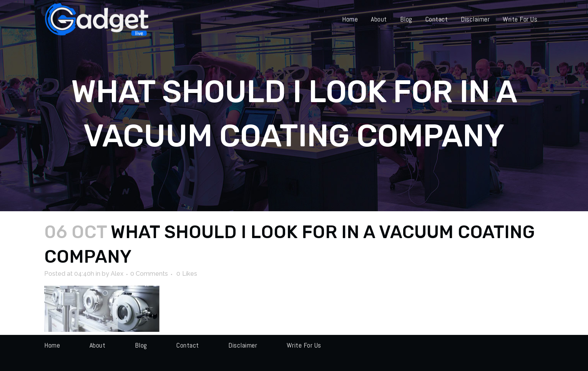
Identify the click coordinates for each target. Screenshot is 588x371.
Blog (141, 345)
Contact (188, 345)
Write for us (304, 345)
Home (52, 345)
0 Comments (149, 274)
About (98, 345)
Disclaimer (243, 345)
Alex (117, 274)
